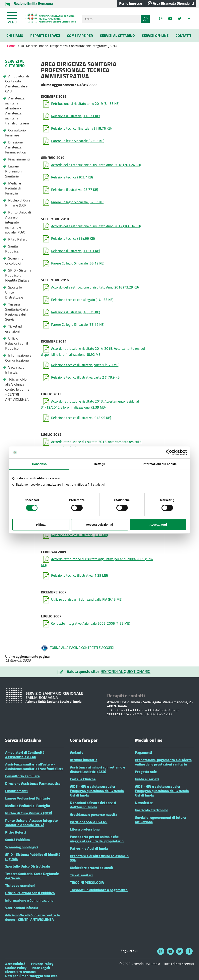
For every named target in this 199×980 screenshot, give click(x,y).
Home (12, 46)
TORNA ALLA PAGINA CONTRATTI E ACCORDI (78, 648)
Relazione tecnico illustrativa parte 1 (81, 365)
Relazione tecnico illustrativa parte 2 (82, 378)
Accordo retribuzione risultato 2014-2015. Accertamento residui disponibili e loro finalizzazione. (93, 351)
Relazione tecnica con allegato (78, 300)
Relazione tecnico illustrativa (77, 418)
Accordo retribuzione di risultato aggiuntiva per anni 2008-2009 (97, 561)
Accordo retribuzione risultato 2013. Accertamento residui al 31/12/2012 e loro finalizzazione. (90, 404)
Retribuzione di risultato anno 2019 (81, 104)
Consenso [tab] (39, 464)
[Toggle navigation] (12, 17)
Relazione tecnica (68, 178)
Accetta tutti (158, 525)
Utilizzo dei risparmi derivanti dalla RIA (83, 600)
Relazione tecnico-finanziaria (77, 129)
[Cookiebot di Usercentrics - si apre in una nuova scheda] (169, 452)
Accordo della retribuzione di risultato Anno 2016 (91, 288)
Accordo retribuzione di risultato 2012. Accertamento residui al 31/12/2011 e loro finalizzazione (92, 444)
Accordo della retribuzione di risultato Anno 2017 (92, 226)
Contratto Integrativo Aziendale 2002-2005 (87, 624)
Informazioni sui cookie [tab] (160, 464)
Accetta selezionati (99, 525)
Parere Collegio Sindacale (74, 141)
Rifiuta (41, 525)
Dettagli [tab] (99, 464)
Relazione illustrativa (72, 116)
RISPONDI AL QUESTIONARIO (126, 671)
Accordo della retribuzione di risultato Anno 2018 (92, 165)
